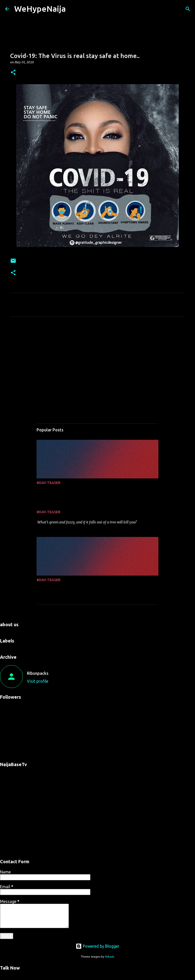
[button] (13, 73)
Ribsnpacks (38, 673)
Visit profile (38, 681)
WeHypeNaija (40, 9)
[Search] (188, 9)
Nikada (110, 957)
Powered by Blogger (97, 946)
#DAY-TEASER (48, 483)
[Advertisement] (97, 368)
